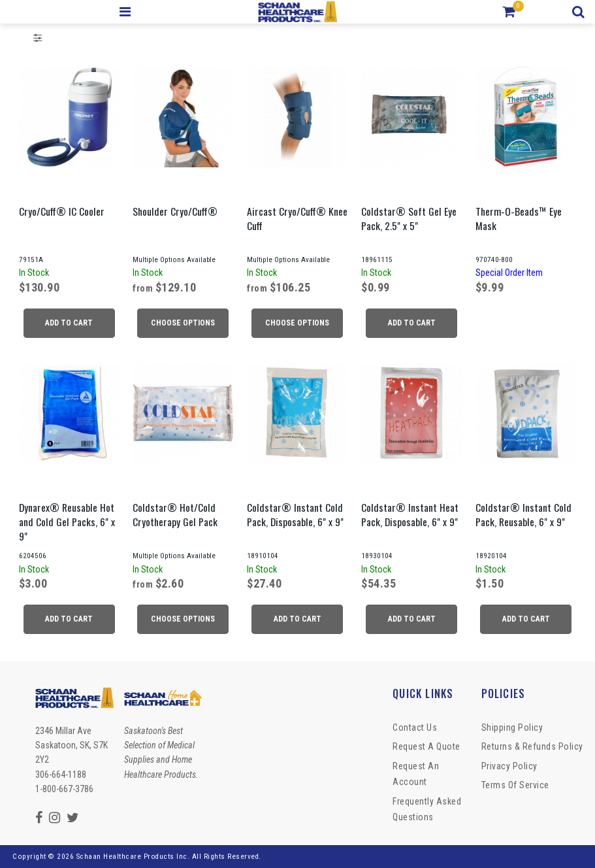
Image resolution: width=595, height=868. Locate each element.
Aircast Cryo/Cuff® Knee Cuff (297, 218)
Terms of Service (515, 785)
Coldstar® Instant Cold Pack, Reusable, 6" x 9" (523, 514)
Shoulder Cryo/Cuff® (175, 211)
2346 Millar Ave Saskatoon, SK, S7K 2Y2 (72, 745)
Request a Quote (426, 746)
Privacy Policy (509, 766)
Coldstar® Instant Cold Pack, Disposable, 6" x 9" (295, 514)
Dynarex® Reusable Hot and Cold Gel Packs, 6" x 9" (67, 522)
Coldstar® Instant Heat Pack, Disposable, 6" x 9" (410, 514)
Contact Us (415, 727)
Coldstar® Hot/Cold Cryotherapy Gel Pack (175, 514)
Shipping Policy (512, 727)
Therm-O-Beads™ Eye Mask (519, 218)
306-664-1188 (61, 775)
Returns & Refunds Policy (532, 746)
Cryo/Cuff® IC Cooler (62, 211)
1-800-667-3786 (64, 789)
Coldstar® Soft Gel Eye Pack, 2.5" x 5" (409, 218)
